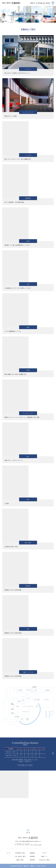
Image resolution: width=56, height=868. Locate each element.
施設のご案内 (20, 860)
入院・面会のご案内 (20, 856)
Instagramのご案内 (44, 860)
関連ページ (44, 856)
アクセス (44, 853)
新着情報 (32, 853)
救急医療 (32, 860)
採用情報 (32, 856)
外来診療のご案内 (20, 853)
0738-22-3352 (44, 3)
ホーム (8, 853)
